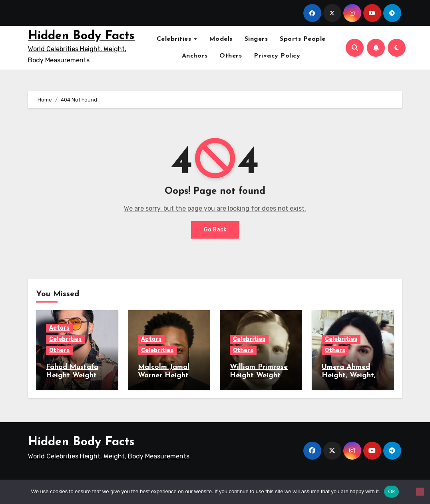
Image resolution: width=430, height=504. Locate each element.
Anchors (195, 56)
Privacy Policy (277, 56)
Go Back (215, 230)
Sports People (303, 39)
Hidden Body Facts (81, 36)
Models (221, 39)
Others (231, 56)
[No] (420, 492)
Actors (59, 328)
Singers (256, 39)
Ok (391, 491)
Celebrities (175, 39)
